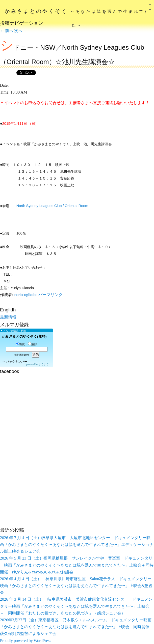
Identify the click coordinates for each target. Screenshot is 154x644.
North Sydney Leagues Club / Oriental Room (52, 206)
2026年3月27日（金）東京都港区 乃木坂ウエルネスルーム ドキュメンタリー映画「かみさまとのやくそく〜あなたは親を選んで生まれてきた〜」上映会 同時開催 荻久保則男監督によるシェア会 (77, 627)
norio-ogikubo (26, 295)
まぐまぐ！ (45, 364)
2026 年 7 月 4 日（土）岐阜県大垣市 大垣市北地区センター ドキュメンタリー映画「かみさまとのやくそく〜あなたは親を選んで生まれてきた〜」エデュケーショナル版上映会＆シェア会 (77, 545)
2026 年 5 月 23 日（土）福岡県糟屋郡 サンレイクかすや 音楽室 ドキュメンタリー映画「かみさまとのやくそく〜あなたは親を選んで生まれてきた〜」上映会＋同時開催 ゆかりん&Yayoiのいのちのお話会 (77, 565)
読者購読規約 (21, 355)
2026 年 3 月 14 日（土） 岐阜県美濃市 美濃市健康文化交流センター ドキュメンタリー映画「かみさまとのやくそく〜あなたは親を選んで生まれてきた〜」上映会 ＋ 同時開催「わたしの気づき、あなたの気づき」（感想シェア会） (76, 606)
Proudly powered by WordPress (25, 641)
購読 (20, 344)
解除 (33, 344)
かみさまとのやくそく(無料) (24, 336)
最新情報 (8, 317)
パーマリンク (50, 295)
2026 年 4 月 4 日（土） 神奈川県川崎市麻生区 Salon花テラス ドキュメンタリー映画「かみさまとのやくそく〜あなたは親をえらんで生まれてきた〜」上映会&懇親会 (76, 586)
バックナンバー (17, 362)
